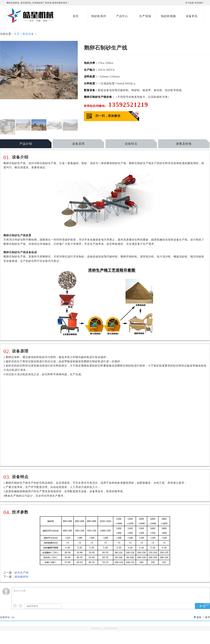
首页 (76, 16)
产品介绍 (26, 144)
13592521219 (128, 105)
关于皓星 (189, 3)
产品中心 (122, 16)
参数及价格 (184, 144)
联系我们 (199, 3)
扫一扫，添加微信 (108, 116)
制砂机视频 (168, 16)
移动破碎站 (22, 577)
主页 (17, 34)
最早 (208, 617)
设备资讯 (192, 16)
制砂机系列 (99, 16)
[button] (4, 80)
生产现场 (145, 16)
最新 (199, 617)
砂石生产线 (22, 573)
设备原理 (78, 144)
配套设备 (28, 34)
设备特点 (131, 144)
